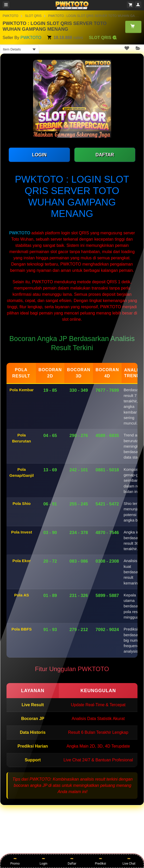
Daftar (72, 861)
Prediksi (100, 861)
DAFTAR (105, 155)
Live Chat (129, 861)
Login (43, 861)
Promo (15, 861)
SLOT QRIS (33, 16)
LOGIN (39, 155)
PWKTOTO (10, 16)
